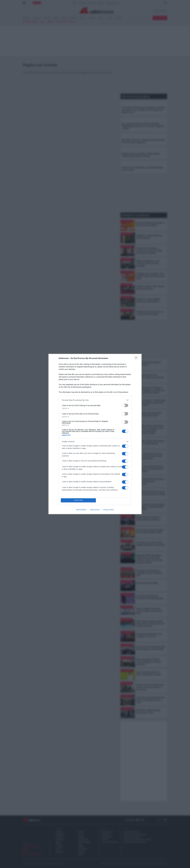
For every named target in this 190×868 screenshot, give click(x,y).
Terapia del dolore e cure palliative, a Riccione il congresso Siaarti (150, 377)
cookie (151, 864)
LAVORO (81, 837)
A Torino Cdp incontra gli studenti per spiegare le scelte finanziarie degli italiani (151, 507)
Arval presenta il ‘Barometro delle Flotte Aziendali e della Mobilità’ (151, 648)
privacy (129, 864)
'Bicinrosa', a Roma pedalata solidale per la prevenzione (148, 300)
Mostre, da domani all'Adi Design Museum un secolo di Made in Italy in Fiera (150, 687)
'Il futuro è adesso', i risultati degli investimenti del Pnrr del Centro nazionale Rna (151, 403)
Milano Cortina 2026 (110, 842)
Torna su (162, 820)
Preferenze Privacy (161, 864)
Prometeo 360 (107, 832)
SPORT (63, 18)
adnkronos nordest (132, 837)
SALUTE (83, 18)
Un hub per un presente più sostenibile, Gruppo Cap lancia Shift (149, 573)
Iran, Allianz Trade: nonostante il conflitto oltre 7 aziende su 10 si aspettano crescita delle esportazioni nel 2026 (150, 429)
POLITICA (47, 18)
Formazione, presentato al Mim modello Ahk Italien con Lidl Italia (150, 544)
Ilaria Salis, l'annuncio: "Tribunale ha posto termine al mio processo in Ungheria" (143, 141)
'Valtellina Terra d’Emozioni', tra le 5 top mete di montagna (150, 313)
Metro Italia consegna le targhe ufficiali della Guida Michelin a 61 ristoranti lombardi (150, 624)
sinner (50, 22)
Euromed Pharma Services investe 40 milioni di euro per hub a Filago (151, 493)
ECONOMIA (37, 18)
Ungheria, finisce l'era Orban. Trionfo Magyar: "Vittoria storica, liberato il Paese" (141, 155)
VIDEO (110, 18)
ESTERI (56, 18)
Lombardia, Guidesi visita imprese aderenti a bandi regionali (150, 442)
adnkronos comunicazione (135, 834)
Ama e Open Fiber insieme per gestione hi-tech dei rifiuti (149, 414)
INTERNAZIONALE (82, 842)
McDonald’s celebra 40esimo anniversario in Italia (148, 711)
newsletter (105, 864)
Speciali (104, 829)
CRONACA (27, 18)
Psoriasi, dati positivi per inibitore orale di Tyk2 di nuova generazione (150, 481)
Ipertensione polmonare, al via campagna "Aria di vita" (149, 635)
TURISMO (81, 832)
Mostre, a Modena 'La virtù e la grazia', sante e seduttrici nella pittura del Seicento (149, 456)
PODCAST (118, 18)
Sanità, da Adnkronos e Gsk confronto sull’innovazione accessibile (148, 263)
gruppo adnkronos (132, 832)
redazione (144, 864)
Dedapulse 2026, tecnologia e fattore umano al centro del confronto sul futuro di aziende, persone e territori (150, 559)
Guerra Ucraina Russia (65, 22)
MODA (58, 850)
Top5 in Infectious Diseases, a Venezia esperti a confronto (149, 518)
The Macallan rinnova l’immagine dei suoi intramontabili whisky (150, 531)
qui (85, 73)
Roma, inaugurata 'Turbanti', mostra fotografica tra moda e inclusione (149, 662)
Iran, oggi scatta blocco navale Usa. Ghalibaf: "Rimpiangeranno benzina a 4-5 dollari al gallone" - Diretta (143, 126)
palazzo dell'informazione (135, 842)
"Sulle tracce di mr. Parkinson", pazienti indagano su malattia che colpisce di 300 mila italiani (150, 390)
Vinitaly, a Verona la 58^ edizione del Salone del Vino (150, 288)
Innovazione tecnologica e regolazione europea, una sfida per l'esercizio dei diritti (149, 251)
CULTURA (92, 18)
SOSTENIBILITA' (82, 840)
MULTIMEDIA (82, 849)
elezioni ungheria (30, 22)
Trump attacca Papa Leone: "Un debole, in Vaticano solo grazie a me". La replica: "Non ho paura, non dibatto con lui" (143, 110)
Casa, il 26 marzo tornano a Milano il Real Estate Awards (148, 673)
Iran (42, 22)
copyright (114, 864)
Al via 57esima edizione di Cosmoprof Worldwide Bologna (150, 597)
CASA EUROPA (81, 846)
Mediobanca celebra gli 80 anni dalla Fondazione (149, 237)
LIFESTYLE (59, 852)
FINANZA (59, 845)
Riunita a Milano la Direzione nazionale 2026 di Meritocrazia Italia (149, 611)
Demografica (107, 837)
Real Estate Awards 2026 (147, 583)
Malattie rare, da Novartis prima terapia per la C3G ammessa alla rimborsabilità (150, 469)
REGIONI (81, 854)
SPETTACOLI (73, 18)
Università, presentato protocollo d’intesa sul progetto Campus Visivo (150, 700)
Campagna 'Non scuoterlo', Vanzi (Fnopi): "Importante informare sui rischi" (151, 276)
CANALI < (101, 18)
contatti (136, 864)
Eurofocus (106, 834)
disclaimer (122, 864)
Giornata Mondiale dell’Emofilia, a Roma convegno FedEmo (151, 224)
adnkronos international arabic (137, 840)
